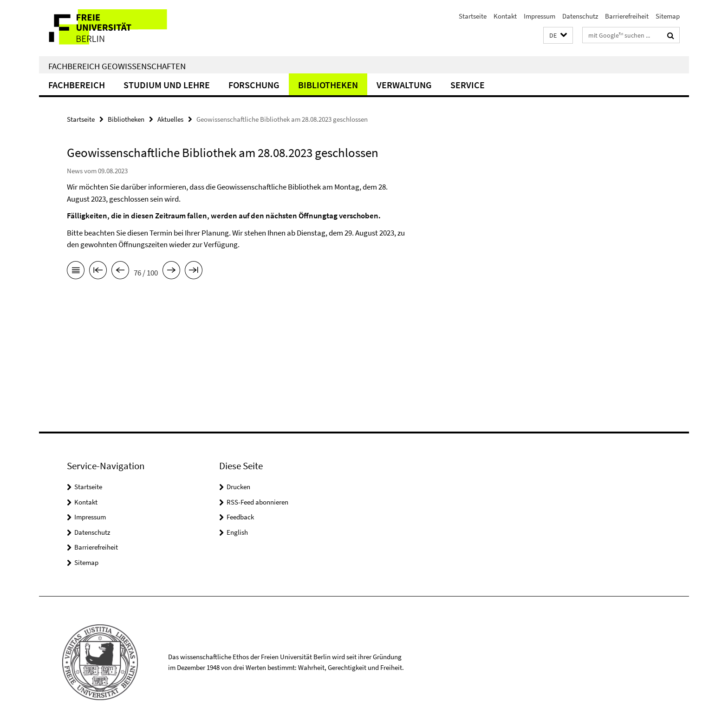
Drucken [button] (238, 487)
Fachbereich (77, 85)
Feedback (240, 517)
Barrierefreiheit (627, 16)
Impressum (539, 16)
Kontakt (505, 16)
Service (468, 85)
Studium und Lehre (167, 85)
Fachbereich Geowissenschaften (117, 66)
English (237, 532)
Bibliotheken (328, 85)
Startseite (473, 16)
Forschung (254, 85)
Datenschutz (580, 16)
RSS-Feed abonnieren (257, 502)
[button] (558, 36)
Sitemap (668, 16)
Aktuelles (170, 119)
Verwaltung (404, 85)
